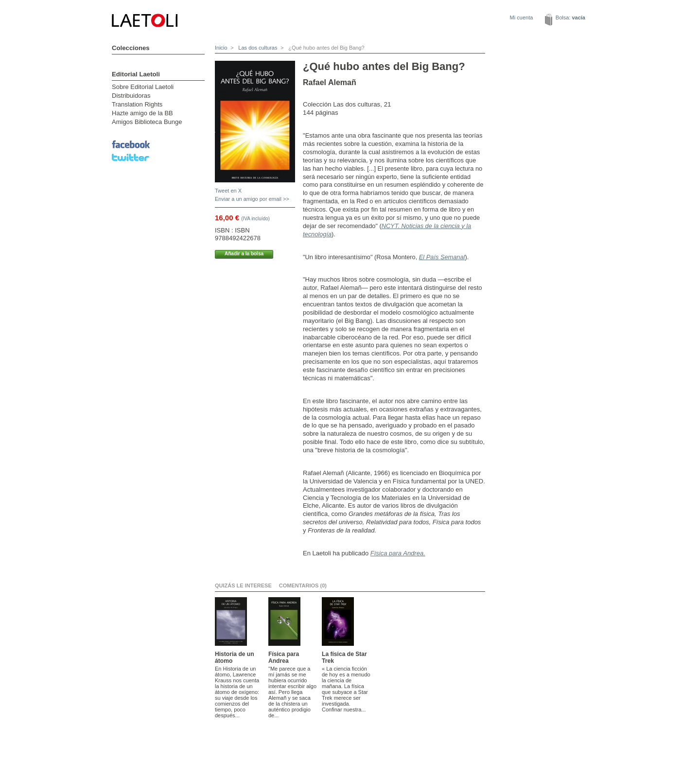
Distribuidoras (131, 96)
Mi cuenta (522, 18)
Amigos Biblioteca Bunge (147, 122)
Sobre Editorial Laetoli (143, 87)
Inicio (221, 48)
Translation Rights (137, 104)
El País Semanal (442, 257)
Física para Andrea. (398, 553)
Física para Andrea (284, 657)
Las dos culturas (257, 48)
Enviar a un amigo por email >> (252, 199)
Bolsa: (570, 18)
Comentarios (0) (303, 586)
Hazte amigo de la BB (142, 113)
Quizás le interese (243, 586)
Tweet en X (228, 191)
